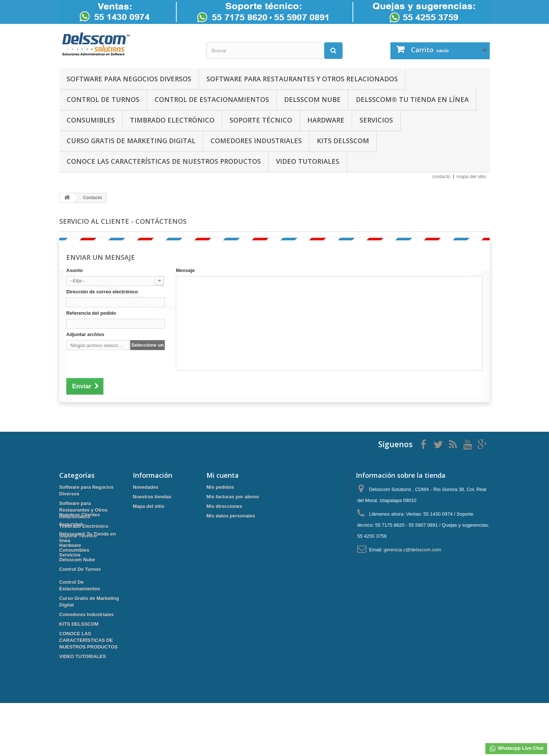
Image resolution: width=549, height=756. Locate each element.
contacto (441, 176)
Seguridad (71, 577)
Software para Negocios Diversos (129, 79)
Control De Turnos (103, 99)
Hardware (326, 120)
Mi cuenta (223, 475)
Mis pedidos (220, 487)
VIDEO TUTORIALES (308, 161)
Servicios (376, 120)
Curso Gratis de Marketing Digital (131, 141)
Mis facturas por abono (233, 497)
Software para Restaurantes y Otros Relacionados (302, 79)
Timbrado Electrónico (172, 120)
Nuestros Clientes (80, 568)
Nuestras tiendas (152, 497)
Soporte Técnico (261, 120)
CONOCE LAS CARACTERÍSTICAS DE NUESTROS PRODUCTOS (164, 161)
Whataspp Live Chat (516, 749)
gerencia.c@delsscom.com (412, 550)
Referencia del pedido (91, 313)
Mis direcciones (224, 506)
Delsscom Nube (312, 99)
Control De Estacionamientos (212, 99)
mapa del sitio (471, 176)
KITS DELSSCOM (343, 141)
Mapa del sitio (149, 506)
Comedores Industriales (256, 141)
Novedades (146, 487)
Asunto (75, 270)
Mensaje (185, 270)
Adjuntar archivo (85, 334)
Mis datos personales (231, 516)
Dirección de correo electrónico (102, 292)
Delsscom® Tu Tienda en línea (412, 99)
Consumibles (91, 120)
